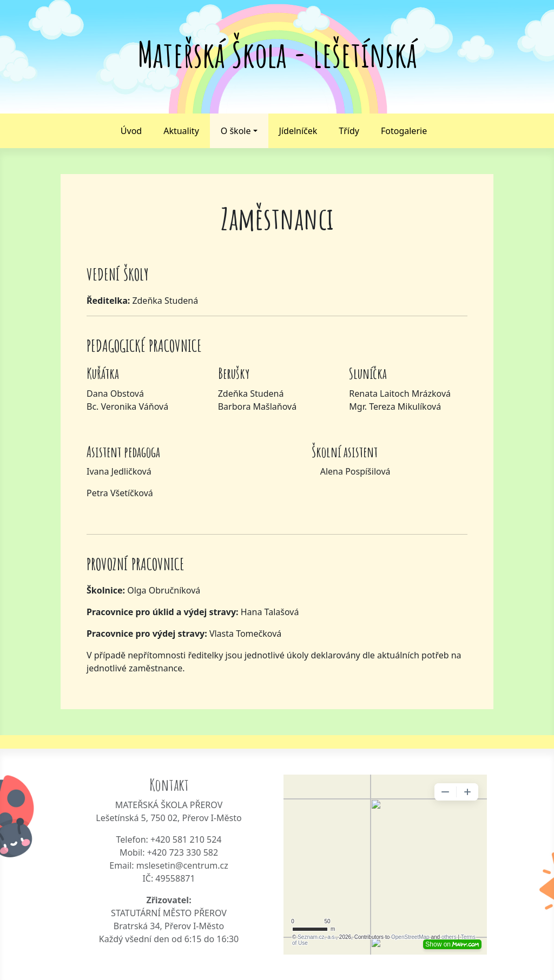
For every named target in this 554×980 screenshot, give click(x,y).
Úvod (131, 131)
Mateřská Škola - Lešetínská (277, 54)
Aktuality (181, 131)
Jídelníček (298, 131)
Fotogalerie (404, 131)
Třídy (349, 131)
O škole (236, 131)
